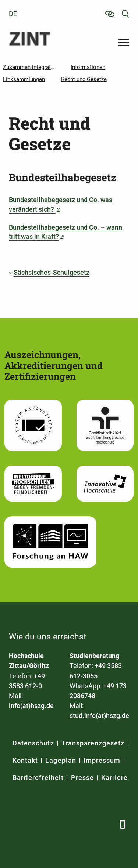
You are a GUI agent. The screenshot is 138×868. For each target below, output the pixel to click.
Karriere (114, 778)
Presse (82, 778)
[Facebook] (15, 824)
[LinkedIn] (34, 824)
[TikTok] (107, 824)
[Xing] (52, 824)
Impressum (102, 760)
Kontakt (25, 760)
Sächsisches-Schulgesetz (52, 272)
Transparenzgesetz (93, 743)
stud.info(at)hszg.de (99, 716)
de (13, 14)
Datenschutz (33, 743)
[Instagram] (89, 824)
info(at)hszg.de (31, 706)
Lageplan (61, 760)
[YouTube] (70, 824)
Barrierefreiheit (38, 778)
